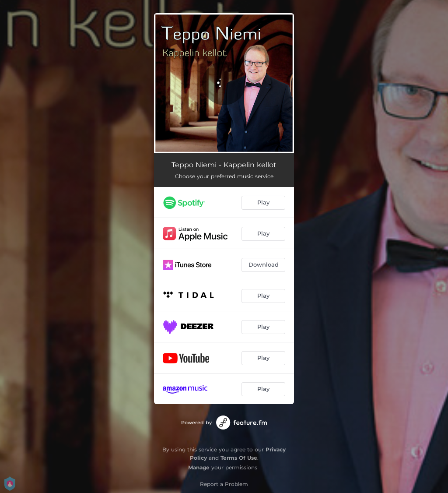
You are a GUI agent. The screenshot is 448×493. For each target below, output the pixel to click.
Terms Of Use (239, 458)
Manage (199, 467)
